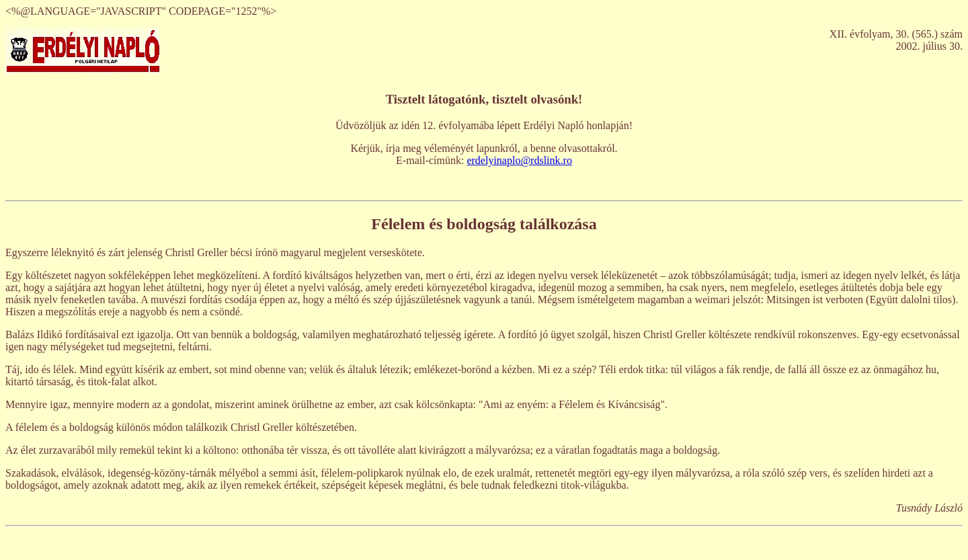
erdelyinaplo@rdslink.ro (519, 160)
